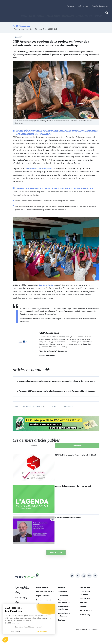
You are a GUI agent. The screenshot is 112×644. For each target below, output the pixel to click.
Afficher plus (56, 552)
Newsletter (71, 6)
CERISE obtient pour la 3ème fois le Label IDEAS (75, 455)
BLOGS (32, 16)
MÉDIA (24, 16)
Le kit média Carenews (85, 593)
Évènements (68, 16)
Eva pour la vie (46, 285)
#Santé (16, 406)
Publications (53, 16)
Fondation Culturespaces (39, 168)
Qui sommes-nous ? (45, 592)
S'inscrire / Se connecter (100, 6)
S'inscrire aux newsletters (64, 608)
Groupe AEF (85, 598)
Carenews (77, 446)
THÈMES (41, 16)
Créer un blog (83, 6)
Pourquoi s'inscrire (44, 600)
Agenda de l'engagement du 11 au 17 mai (73, 486)
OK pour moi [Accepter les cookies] (42, 631)
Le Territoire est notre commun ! (68, 517)
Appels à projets (84, 16)
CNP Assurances (23, 26)
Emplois (99, 16)
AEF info (83, 602)
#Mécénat (17, 37)
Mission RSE (85, 588)
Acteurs (34, 446)
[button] (5, 640)
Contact (61, 620)
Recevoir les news (47, 356)
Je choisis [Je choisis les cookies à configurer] (16, 631)
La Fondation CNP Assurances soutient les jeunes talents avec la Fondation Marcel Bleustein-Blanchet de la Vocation (58, 391)
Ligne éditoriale (43, 596)
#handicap (68, 406)
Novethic (83, 607)
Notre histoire (42, 588)
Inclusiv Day (85, 615)
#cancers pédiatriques (34, 406)
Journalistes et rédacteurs (64, 615)
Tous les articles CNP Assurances (53, 351)
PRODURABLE (86, 611)
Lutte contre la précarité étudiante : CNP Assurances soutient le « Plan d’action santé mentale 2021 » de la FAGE (58, 381)
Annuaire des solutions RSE (64, 601)
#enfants (54, 406)
